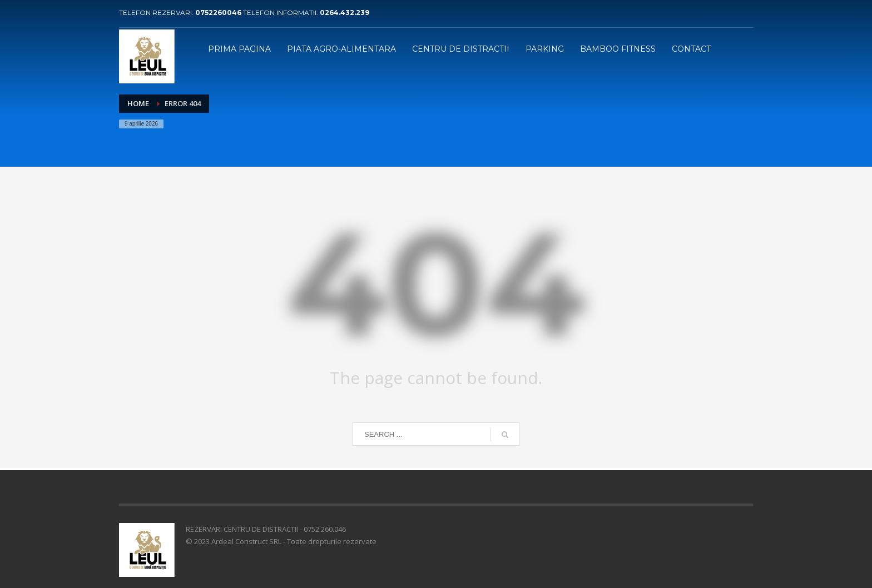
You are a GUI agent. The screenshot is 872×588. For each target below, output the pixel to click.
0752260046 (219, 13)
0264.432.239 (345, 13)
